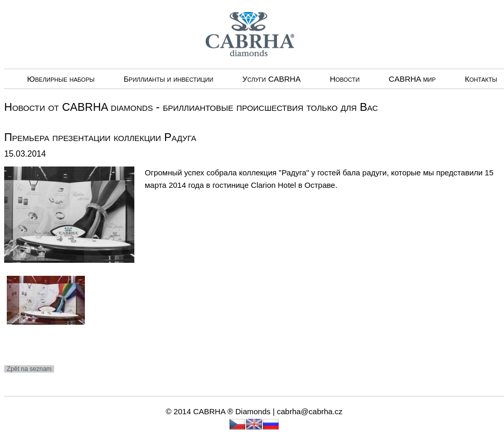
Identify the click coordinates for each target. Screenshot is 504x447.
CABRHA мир (412, 79)
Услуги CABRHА (272, 79)
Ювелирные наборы (61, 79)
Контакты (481, 79)
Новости (344, 79)
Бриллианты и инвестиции (168, 79)
